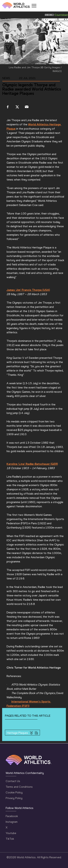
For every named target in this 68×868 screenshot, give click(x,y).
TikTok (10, 839)
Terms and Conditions (19, 787)
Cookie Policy (14, 792)
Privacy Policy (14, 798)
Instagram (12, 822)
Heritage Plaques (17, 733)
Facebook (12, 816)
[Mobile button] (34, 6)
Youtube (11, 833)
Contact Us (13, 781)
